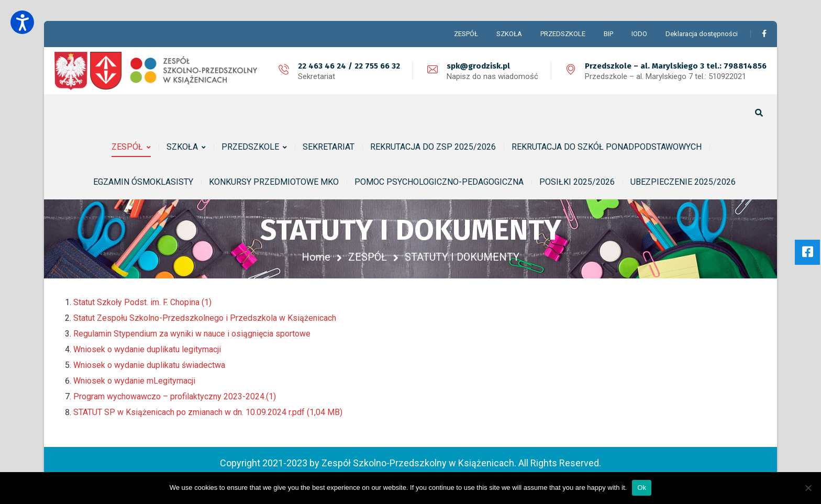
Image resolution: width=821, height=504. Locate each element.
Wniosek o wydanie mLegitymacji (134, 381)
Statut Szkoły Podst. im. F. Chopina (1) (142, 302)
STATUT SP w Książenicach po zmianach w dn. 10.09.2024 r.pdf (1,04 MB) (208, 412)
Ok (642, 488)
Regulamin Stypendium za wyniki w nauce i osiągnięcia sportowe (192, 334)
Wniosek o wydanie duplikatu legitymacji (147, 349)
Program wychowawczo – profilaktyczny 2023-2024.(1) (175, 396)
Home (316, 257)
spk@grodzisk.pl (478, 66)
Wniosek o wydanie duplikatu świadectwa (149, 365)
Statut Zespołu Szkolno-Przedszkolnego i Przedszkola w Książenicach (205, 318)
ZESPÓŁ (368, 257)
